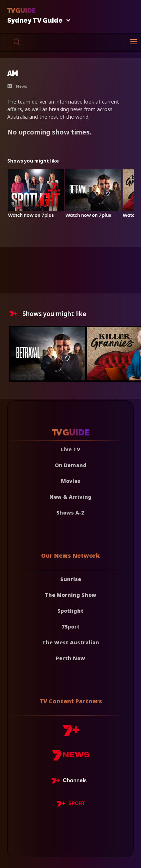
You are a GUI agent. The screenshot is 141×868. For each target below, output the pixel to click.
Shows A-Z (70, 513)
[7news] (70, 758)
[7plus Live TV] (71, 782)
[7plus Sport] (71, 805)
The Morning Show (70, 595)
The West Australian (71, 642)
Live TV (70, 449)
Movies (71, 481)
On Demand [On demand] (71, 465)
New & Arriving (70, 497)
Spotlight (70, 611)
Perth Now (70, 658)
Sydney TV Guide (37, 21)
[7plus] (71, 733)
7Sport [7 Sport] (71, 627)
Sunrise (71, 579)
